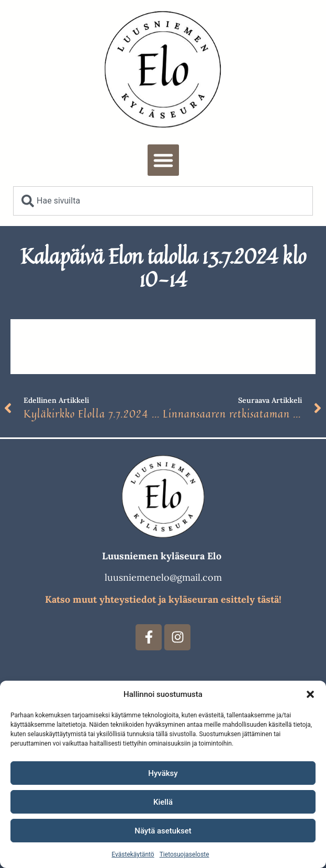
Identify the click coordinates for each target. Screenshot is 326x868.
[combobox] (163, 201)
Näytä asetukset (163, 831)
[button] (310, 694)
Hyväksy (163, 773)
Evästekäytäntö (133, 854)
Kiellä (163, 802)
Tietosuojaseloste (184, 854)
